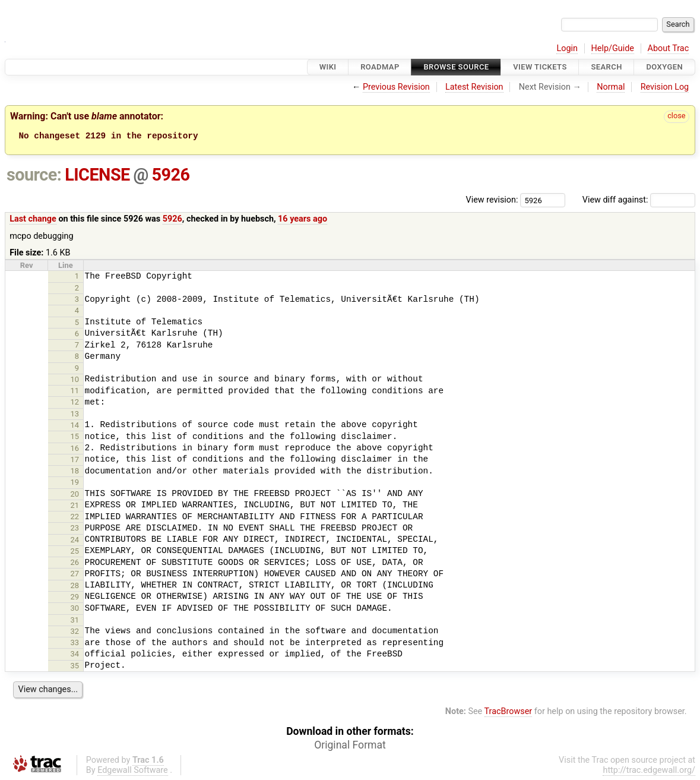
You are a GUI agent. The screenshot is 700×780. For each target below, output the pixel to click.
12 (75, 402)
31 (75, 620)
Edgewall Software (133, 770)
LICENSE (97, 175)
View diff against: (639, 200)
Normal (611, 87)
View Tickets (540, 67)
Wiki (328, 67)
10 (75, 379)
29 (75, 597)
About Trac (669, 48)
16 (75, 448)
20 (75, 494)
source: (34, 175)
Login (567, 48)
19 (75, 482)
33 (75, 642)
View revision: (492, 200)
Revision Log (665, 87)
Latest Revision (474, 87)
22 (75, 517)
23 (75, 528)
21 (75, 505)
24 (75, 540)
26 (75, 562)
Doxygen (664, 67)
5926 (171, 175)
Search (606, 67)
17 (75, 460)
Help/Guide (613, 48)
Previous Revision (396, 87)
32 (75, 631)
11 (75, 391)
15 (75, 436)
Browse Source (456, 67)
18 (75, 471)
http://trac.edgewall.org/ (649, 770)
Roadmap (380, 67)
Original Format (350, 745)
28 (75, 585)
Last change (33, 219)
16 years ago (303, 219)
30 (75, 608)
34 (75, 654)
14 (75, 425)
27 (75, 574)
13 (75, 414)
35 (75, 666)
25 (75, 551)
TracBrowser (509, 711)
